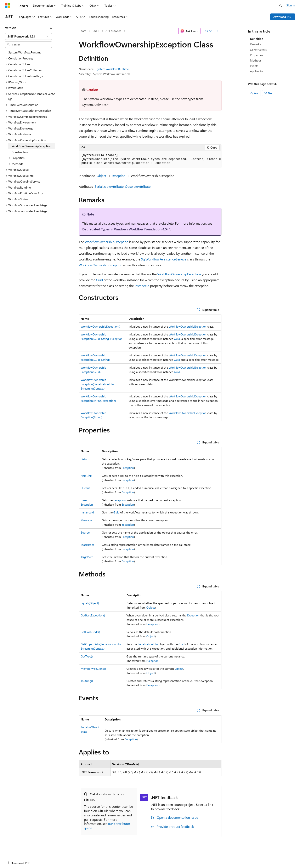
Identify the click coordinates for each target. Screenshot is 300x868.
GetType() (87, 656)
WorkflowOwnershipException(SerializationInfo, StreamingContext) (98, 384)
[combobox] (28, 36)
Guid (99, 280)
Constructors (258, 50)
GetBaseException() (93, 615)
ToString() (87, 681)
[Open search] (281, 6)
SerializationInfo (148, 644)
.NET (96, 31)
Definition (257, 39)
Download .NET (283, 17)
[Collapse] (51, 28)
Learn (83, 31)
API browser (113, 31)
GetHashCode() (90, 632)
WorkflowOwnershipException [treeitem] (31, 146)
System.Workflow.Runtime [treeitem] (25, 52)
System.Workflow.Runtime (112, 69)
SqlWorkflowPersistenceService (164, 259)
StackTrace (87, 545)
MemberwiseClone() (93, 669)
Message (86, 520)
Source (85, 532)
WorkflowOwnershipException (107, 242)
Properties (256, 55)
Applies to (256, 71)
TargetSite (87, 557)
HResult (86, 488)
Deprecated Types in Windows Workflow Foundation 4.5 (125, 229)
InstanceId (142, 286)
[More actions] (218, 31)
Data (84, 459)
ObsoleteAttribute (138, 186)
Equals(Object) (90, 603)
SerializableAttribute (109, 186)
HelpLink (86, 476)
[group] (150, 159)
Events (254, 66)
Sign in (291, 5)
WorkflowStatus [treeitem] (18, 199)
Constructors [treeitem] (20, 152)
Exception (118, 176)
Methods (256, 60)
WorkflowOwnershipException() (100, 326)
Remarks (255, 44)
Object (101, 176)
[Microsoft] (8, 6)
